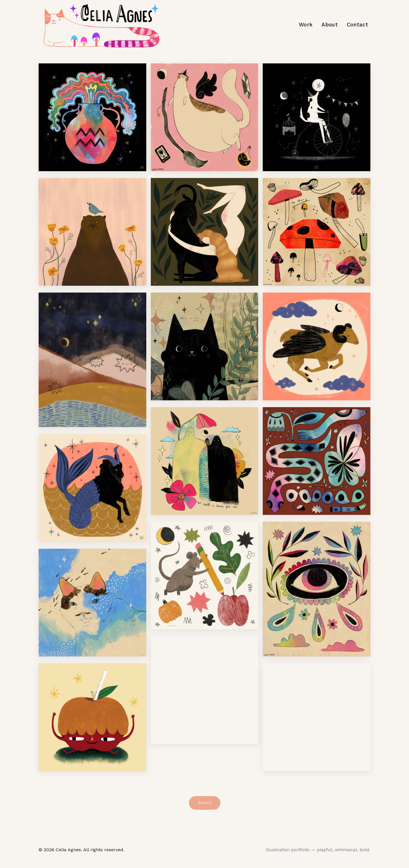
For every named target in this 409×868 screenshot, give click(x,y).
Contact (357, 25)
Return (205, 803)
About (330, 25)
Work (306, 25)
